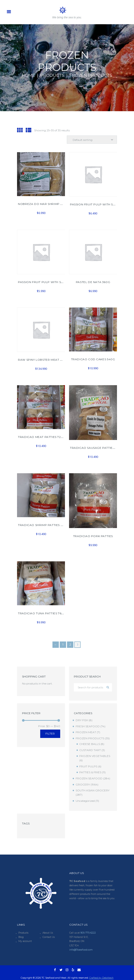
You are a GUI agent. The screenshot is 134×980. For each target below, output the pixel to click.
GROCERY (83, 784)
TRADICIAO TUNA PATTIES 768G (42, 613)
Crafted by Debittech (101, 978)
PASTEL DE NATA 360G (93, 282)
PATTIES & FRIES (90, 772)
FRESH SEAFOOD (88, 726)
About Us (48, 933)
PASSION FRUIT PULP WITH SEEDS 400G (100, 204)
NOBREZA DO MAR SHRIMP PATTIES (45, 204)
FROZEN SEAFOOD (89, 778)
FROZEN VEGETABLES (95, 756)
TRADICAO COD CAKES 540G (93, 359)
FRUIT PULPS (88, 766)
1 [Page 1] (63, 645)
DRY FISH (82, 720)
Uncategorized (85, 801)
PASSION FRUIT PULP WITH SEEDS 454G (48, 282)
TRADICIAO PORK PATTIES (93, 536)
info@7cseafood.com (81, 950)
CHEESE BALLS (90, 744)
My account (25, 941)
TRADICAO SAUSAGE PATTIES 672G (96, 448)
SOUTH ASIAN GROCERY (93, 790)
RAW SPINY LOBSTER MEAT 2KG (42, 360)
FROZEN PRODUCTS (90, 738)
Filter (50, 734)
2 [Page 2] (70, 645)
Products (52, 76)
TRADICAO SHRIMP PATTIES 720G (43, 525)
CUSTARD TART (90, 750)
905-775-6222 (88, 933)
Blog (21, 937)
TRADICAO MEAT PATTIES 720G (42, 437)
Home (28, 76)
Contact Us (49, 937)
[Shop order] (92, 140)
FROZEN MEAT (86, 732)
